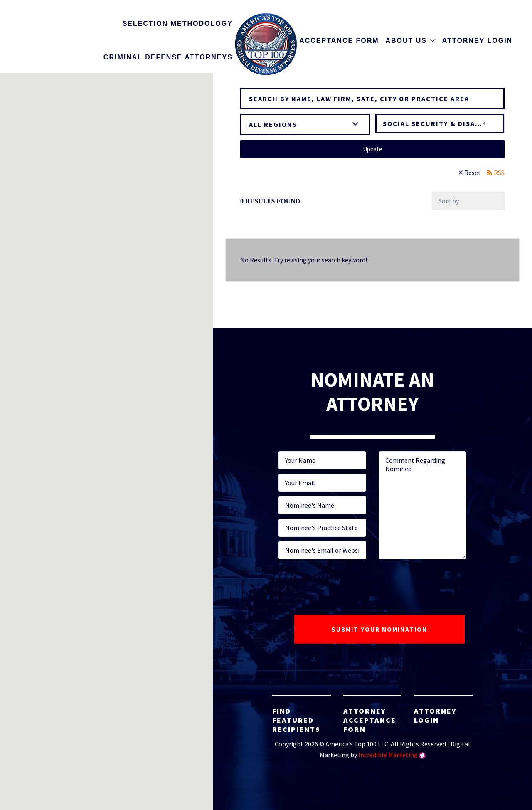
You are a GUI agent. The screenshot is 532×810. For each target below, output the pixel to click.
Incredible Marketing (388, 755)
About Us (406, 41)
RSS (499, 173)
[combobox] (440, 123)
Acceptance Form (339, 41)
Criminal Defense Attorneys (168, 57)
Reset (473, 173)
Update (373, 149)
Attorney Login (477, 41)
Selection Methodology (178, 23)
